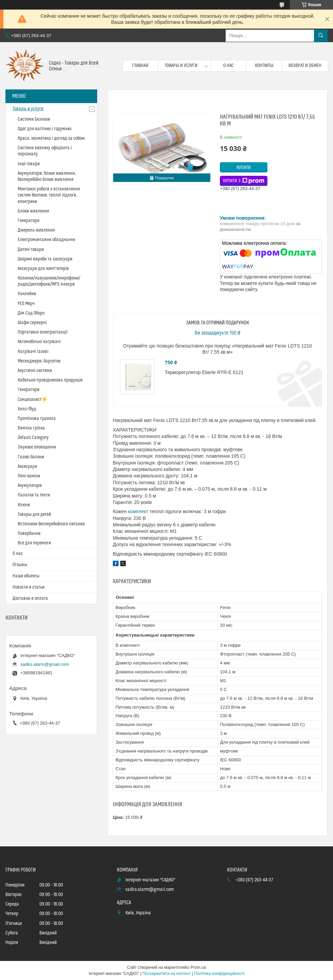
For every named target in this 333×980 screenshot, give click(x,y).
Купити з (244, 181)
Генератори (29, 221)
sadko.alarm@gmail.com (45, 664)
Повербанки (29, 534)
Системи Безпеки (34, 119)
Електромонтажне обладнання (46, 240)
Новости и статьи (29, 587)
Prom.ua (198, 967)
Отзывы (20, 565)
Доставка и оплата (30, 598)
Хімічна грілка (31, 428)
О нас (229, 66)
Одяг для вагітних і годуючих (45, 129)
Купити (244, 168)
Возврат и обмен (305, 66)
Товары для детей (34, 514)
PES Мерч (26, 304)
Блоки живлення (33, 211)
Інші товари (29, 164)
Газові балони (31, 457)
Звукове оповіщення (37, 447)
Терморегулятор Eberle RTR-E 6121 (204, 372)
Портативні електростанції (43, 332)
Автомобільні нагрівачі (39, 342)
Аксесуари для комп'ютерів (43, 269)
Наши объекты (26, 576)
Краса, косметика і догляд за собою (51, 138)
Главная (140, 66)
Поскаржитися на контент (166, 974)
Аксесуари (27, 467)
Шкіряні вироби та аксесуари (45, 259)
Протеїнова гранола (37, 419)
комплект (138, 511)
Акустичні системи (35, 371)
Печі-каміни (29, 476)
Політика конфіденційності (219, 974)
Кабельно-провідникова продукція (50, 380)
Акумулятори (30, 486)
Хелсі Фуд (27, 409)
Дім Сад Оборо (31, 313)
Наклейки (27, 294)
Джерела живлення (36, 230)
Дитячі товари (31, 250)
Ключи (24, 505)
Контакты (264, 66)
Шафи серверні (32, 323)
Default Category (33, 438)
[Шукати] (321, 36)
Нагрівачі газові (33, 352)
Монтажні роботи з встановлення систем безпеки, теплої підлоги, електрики (49, 195)
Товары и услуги (181, 66)
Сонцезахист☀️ (32, 400)
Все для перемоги (34, 543)
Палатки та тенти (34, 495)
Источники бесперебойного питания (51, 524)
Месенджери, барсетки (39, 361)
